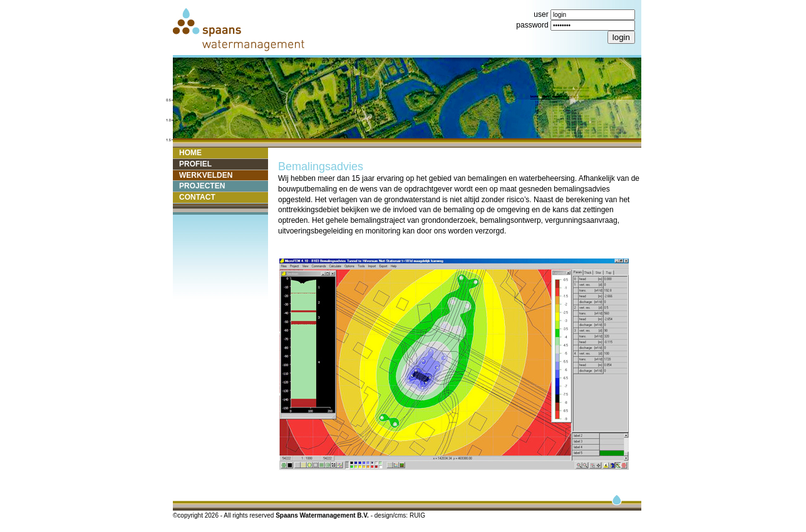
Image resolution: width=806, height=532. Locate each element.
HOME (190, 153)
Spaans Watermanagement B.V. (323, 515)
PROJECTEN (202, 186)
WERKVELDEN (206, 175)
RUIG (417, 515)
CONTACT (197, 197)
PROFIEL (195, 164)
